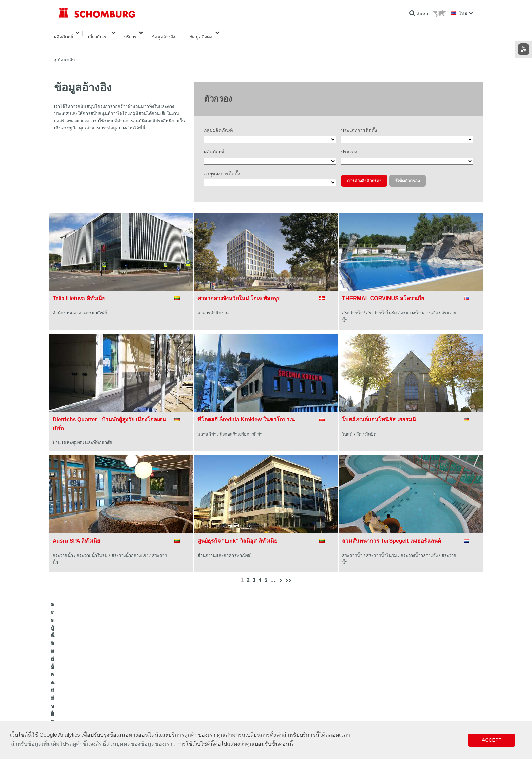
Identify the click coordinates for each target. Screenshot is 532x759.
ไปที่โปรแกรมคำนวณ (220, 690)
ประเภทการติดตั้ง (359, 123)
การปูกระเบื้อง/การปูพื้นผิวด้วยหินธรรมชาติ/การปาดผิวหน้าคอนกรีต (118, 700)
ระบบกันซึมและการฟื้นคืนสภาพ (87, 690)
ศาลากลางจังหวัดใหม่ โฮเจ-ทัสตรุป (239, 290)
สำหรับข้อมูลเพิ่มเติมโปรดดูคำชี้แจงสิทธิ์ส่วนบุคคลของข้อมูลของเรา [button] (92, 744)
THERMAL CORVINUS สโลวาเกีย (383, 290)
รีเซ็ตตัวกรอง (407, 173)
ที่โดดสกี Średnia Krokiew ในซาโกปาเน (246, 411)
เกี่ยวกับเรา (98, 33)
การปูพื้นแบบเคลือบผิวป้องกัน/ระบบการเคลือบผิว (102, 710)
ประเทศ (349, 144)
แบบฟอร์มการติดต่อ (218, 710)
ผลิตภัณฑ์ (63, 33)
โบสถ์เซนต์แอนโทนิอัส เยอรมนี (379, 411)
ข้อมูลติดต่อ (201, 33)
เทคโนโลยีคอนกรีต (76, 720)
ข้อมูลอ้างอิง (163, 33)
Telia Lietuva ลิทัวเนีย (79, 290)
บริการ (130, 33)
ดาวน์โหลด (211, 700)
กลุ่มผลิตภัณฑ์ (218, 123)
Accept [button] (492, 740)
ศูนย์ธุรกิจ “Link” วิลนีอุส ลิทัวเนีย (237, 533)
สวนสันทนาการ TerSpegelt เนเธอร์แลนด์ (391, 533)
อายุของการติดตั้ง (222, 165)
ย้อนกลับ (66, 52)
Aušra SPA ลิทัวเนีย (76, 533)
